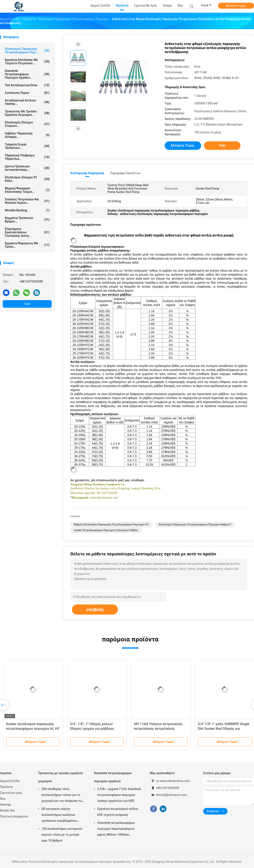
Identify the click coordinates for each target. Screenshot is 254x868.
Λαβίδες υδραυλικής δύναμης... (27, 135)
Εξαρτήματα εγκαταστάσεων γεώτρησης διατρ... (27, 232)
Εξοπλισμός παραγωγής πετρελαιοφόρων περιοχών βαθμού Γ (195, 525)
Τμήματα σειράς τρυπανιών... (27, 146)
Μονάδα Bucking (27, 210)
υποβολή (95, 610)
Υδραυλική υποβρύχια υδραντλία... (27, 157)
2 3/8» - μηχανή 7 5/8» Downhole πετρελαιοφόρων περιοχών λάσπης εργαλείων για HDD (119, 795)
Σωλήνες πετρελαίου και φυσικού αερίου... (27, 201)
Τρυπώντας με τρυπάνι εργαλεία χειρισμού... (27, 113)
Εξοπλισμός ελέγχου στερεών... (27, 124)
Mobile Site (7, 811)
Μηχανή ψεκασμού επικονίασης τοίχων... (27, 190)
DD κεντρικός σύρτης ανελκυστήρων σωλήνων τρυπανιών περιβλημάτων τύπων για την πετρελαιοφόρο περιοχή (62, 815)
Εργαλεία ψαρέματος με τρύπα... (27, 245)
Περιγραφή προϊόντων (125, 173)
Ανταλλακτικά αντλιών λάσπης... (27, 102)
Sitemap (5, 805)
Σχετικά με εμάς (11, 793)
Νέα (3, 799)
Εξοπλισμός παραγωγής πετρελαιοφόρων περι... (27, 51)
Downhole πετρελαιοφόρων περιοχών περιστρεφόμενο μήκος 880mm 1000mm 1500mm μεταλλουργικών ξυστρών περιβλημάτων (116, 829)
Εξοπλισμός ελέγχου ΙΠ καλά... (27, 179)
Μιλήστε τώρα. (236, 6)
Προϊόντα (6, 787)
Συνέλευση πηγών (27, 93)
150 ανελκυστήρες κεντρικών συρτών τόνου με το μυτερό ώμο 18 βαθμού (62, 835)
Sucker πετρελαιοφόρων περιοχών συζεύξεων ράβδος (106, 530)
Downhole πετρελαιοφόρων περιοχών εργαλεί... (27, 74)
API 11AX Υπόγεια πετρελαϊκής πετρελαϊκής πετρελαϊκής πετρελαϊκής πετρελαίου (158, 729)
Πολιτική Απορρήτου (14, 816)
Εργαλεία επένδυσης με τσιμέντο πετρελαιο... (27, 62)
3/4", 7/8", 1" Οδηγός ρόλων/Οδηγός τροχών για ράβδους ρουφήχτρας (92, 729)
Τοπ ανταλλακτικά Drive (27, 85)
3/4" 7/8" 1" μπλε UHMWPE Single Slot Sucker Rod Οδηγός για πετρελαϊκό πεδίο (224, 729)
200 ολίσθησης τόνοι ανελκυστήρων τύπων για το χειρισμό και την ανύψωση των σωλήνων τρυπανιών (63, 796)
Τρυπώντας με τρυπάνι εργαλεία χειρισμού (60, 777)
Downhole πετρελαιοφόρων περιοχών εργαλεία (113, 777)
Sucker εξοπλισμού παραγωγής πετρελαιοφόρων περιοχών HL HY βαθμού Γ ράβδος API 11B (33, 729)
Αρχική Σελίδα (10, 781)
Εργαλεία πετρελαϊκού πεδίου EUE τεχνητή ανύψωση (118, 812)
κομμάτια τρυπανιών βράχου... (27, 220)
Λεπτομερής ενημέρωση (87, 173)
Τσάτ (27, 304)
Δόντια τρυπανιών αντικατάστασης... (27, 168)
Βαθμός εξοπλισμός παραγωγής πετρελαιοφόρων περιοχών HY (111, 525)
